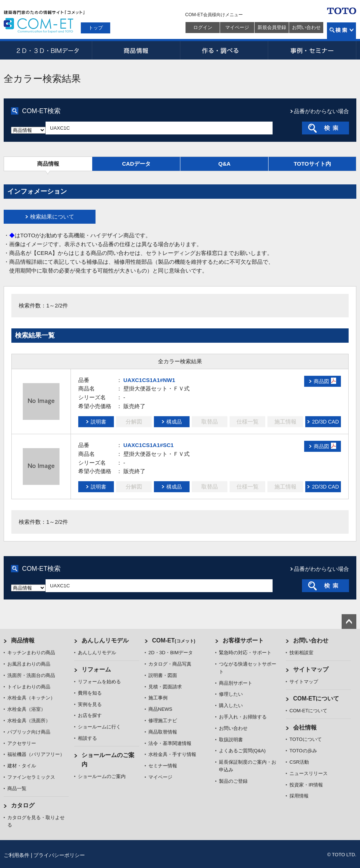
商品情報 (136, 50)
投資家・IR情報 (306, 785)
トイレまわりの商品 (29, 687)
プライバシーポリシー (59, 855)
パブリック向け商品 (29, 732)
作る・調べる (224, 50)
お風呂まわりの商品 (29, 664)
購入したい (231, 705)
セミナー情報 (163, 766)
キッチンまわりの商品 (31, 653)
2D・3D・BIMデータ (48, 50)
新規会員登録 (272, 27)
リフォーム (96, 669)
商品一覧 (17, 788)
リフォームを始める (99, 682)
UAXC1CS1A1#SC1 (149, 445)
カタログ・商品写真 (170, 664)
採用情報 (299, 796)
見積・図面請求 (165, 687)
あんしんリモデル (105, 640)
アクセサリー (22, 743)
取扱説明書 (231, 740)
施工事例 (158, 698)
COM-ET (174, 640)
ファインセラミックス (31, 777)
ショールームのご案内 (102, 776)
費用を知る (90, 693)
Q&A (224, 164)
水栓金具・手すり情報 (172, 754)
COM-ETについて (316, 698)
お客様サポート (243, 640)
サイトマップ (311, 669)
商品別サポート (236, 683)
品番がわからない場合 (321, 111)
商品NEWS (160, 709)
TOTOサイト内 (312, 164)
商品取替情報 (163, 732)
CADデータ (136, 164)
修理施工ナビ (163, 721)
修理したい (231, 694)
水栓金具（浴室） (26, 709)
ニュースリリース (309, 773)
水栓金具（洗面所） (29, 721)
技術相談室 (301, 653)
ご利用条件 (17, 855)
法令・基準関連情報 (170, 743)
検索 (341, 31)
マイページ (237, 27)
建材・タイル (22, 766)
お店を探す (90, 715)
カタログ (23, 805)
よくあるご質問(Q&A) (242, 751)
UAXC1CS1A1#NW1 (149, 380)
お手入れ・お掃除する (243, 717)
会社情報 (305, 727)
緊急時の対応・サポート (245, 653)
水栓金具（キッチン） (31, 698)
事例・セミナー (312, 50)
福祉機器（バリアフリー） (36, 754)
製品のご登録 (233, 781)
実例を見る (90, 704)
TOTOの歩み (303, 751)
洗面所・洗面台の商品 (31, 675)
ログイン (203, 27)
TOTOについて (306, 739)
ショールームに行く (99, 727)
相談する (87, 738)
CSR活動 (299, 762)
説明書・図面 (163, 675)
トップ (96, 28)
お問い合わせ (306, 27)
